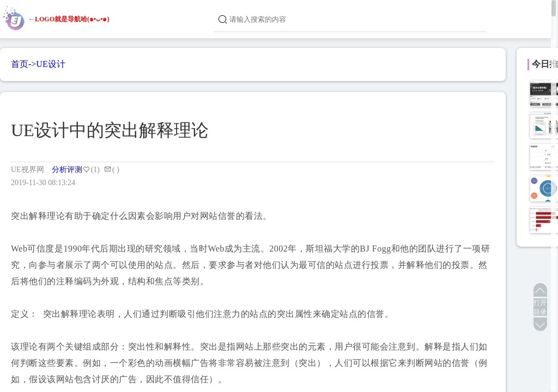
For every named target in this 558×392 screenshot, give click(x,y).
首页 (20, 64)
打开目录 (540, 307)
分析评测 (67, 170)
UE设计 (50, 64)
